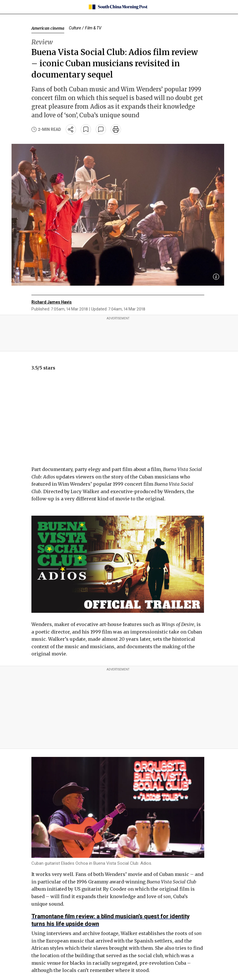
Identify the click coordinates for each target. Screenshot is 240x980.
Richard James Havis (52, 302)
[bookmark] (86, 129)
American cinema (48, 28)
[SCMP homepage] (118, 7)
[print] (116, 129)
